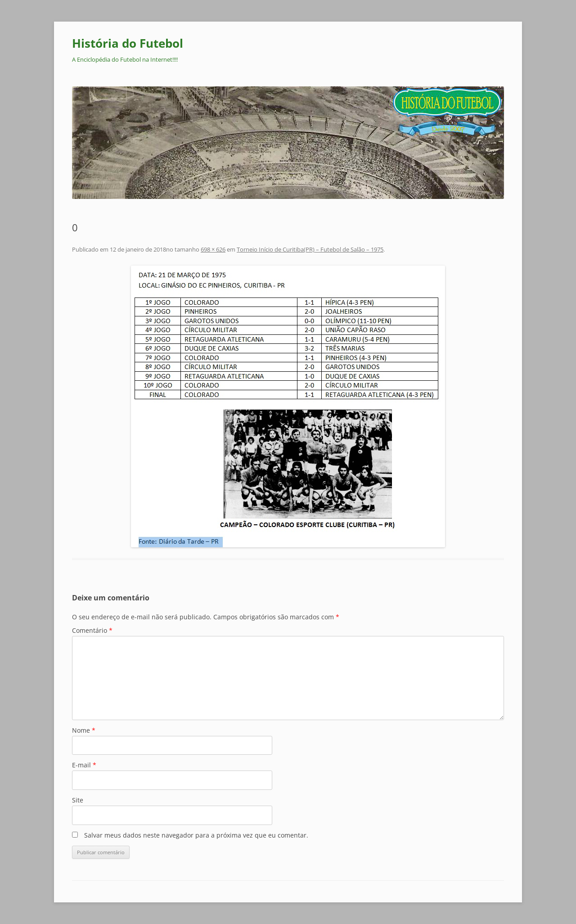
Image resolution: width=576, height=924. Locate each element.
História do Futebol (128, 43)
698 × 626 (213, 249)
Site (78, 800)
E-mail (84, 765)
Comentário (92, 630)
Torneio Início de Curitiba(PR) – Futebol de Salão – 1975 (310, 249)
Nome (84, 730)
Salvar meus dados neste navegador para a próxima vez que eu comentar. (196, 835)
